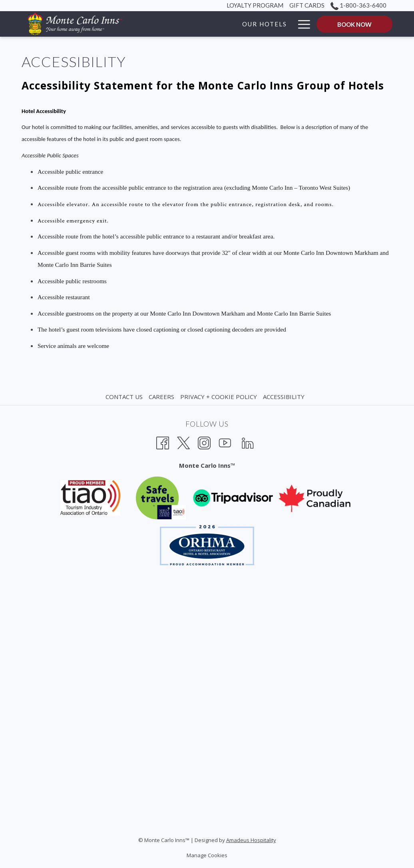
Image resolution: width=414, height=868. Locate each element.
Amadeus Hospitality (251, 840)
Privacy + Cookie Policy (219, 397)
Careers (161, 397)
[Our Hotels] (217, 24)
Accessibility (284, 397)
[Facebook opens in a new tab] (163, 442)
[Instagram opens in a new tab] (204, 442)
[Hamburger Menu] (301, 24)
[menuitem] (125, 397)
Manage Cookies (207, 855)
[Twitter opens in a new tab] (183, 442)
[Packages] (268, 24)
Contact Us (124, 397)
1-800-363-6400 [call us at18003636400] (358, 5)
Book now (354, 24)
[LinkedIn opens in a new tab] (248, 442)
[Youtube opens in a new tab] (225, 442)
